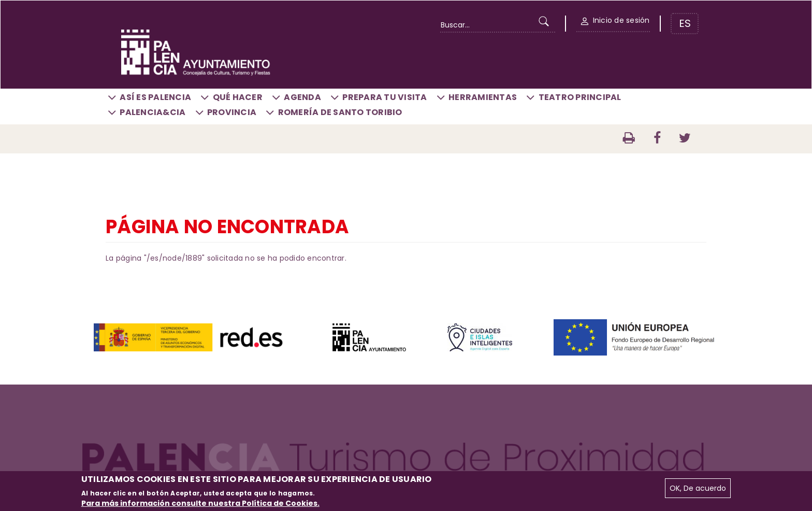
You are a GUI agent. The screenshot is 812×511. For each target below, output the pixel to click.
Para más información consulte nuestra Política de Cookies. (200, 503)
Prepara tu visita (385, 97)
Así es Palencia (155, 97)
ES (685, 23)
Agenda (302, 97)
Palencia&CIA (153, 112)
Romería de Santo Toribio (340, 112)
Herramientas (483, 97)
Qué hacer (238, 97)
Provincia (232, 112)
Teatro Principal (580, 97)
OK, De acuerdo (698, 488)
